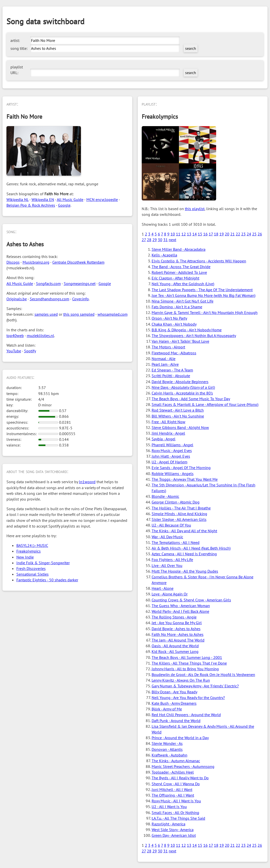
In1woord (87, 482)
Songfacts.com (48, 283)
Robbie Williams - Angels (173, 474)
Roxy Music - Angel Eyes (172, 450)
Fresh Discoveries (31, 568)
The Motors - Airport (168, 347)
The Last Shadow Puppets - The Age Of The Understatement (202, 290)
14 (195, 234)
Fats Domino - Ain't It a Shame (177, 307)
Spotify (30, 351)
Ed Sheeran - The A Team (172, 370)
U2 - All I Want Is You (169, 807)
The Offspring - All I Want (173, 795)
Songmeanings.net (80, 283)
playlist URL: (17, 70)
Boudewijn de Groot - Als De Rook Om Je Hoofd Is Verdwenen (203, 674)
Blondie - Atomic (165, 496)
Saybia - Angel (164, 439)
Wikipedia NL (17, 199)
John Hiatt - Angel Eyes (171, 456)
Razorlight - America (169, 824)
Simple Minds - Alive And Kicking (179, 514)
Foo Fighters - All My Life (172, 560)
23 (243, 234)
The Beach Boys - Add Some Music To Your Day (191, 399)
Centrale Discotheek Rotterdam (78, 262)
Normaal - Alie (164, 359)
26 (260, 234)
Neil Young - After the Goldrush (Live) (183, 284)
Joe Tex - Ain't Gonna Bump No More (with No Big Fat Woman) (203, 295)
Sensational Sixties (33, 574)
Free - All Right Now (169, 422)
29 (155, 240)
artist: (15, 40)
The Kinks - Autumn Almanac (176, 761)
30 (160, 240)
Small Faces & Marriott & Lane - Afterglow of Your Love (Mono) (205, 404)
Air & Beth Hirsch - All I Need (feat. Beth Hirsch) (191, 548)
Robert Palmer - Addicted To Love (179, 272)
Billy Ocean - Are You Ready (174, 692)
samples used (46, 314)
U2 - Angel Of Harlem (169, 462)
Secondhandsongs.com (50, 299)
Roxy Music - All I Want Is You (176, 801)
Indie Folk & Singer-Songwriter (43, 563)
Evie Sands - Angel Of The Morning (181, 468)
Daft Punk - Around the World (176, 721)
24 (249, 234)
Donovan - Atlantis (167, 749)
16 (205, 234)
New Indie (25, 557)
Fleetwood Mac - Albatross (174, 353)
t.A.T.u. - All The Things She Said (178, 818)
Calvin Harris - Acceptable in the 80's (182, 393)
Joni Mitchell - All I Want (172, 789)
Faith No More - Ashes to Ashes (178, 634)
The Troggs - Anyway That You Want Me (185, 479)
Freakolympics (29, 551)
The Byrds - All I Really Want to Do (180, 778)
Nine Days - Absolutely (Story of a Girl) (183, 387)
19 (222, 234)
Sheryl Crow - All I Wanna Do (176, 784)
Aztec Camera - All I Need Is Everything (184, 554)
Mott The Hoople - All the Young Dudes (185, 571)
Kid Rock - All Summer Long (175, 651)
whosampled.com (113, 314)
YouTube (14, 351)
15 (200, 234)
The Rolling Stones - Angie (174, 617)
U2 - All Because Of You (171, 525)
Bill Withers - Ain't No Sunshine (178, 416)
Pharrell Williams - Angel (172, 445)
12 (184, 234)
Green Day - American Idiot (174, 835)
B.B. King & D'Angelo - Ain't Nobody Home (187, 330)
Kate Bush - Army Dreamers (174, 703)
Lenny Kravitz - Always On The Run (181, 680)
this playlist (195, 209)
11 (178, 234)
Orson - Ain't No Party (169, 318)
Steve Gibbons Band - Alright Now (180, 427)
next (172, 240)
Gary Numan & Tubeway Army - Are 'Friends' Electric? (195, 686)
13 (189, 234)
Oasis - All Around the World (175, 646)
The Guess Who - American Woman (181, 606)
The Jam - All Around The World (178, 640)
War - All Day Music (167, 537)
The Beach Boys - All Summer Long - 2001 (187, 657)
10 (173, 234)
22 (238, 234)
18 (216, 234)
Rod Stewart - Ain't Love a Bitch (178, 410)
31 (166, 240)
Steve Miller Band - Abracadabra (179, 249)
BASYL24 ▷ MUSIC (32, 545)
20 (227, 234)
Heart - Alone (163, 588)
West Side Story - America (173, 830)
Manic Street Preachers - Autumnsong (183, 766)
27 (144, 240)
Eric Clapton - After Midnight (175, 278)
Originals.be (17, 299)
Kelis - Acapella (164, 255)
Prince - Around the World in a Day (180, 738)
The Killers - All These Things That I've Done (189, 663)
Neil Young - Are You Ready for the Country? (188, 698)
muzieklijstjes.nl (40, 336)
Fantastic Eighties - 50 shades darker (47, 580)
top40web (15, 336)
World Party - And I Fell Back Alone (180, 611)
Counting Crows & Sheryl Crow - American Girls (191, 600)
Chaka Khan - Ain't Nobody (174, 324)
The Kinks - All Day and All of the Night (184, 531)
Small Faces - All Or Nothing (175, 812)
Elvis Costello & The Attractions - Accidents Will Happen (199, 261)
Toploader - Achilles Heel (173, 772)
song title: (19, 48)
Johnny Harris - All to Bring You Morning (185, 669)
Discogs (13, 262)
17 (211, 234)
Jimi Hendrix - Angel (168, 433)
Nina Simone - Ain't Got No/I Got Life (183, 301)
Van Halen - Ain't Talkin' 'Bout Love (180, 341)
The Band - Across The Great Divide (181, 267)
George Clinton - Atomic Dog (176, 502)
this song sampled (79, 314)
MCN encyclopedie (102, 199)
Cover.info (81, 299)
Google (64, 205)
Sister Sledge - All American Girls (179, 519)
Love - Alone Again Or (170, 594)
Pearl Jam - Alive (165, 364)
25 (254, 234)
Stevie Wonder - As (167, 743)
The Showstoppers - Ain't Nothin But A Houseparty (194, 336)
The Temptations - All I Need (176, 542)
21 (233, 234)
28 (149, 240)
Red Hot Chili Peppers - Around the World (186, 715)
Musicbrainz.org (36, 262)
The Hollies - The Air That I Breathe (181, 508)
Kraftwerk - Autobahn (169, 755)
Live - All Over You (167, 565)
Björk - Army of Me (167, 709)
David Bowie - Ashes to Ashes (176, 629)
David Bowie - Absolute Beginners (180, 382)
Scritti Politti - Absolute (171, 376)
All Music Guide (70, 199)
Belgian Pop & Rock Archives (31, 205)
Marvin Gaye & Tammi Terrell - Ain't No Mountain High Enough (205, 312)
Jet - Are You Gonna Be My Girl (177, 623)
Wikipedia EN (43, 199)
